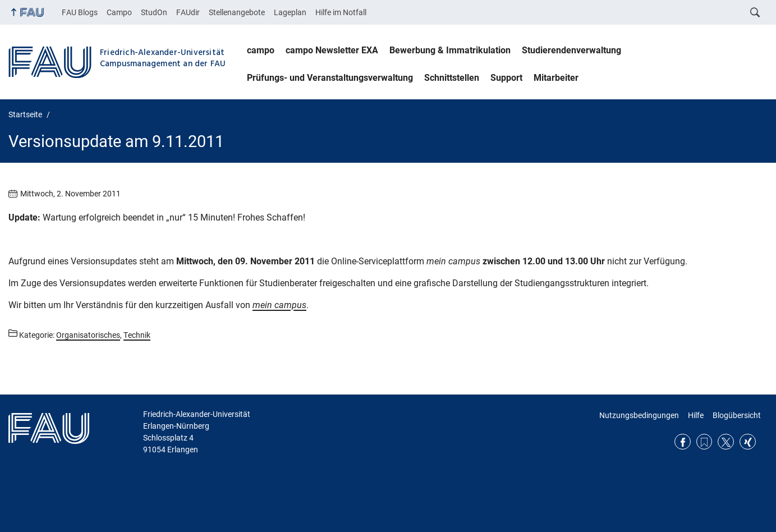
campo (261, 50)
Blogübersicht (737, 415)
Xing (748, 442)
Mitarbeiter (556, 78)
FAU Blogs (80, 12)
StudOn (154, 12)
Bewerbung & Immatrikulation (450, 50)
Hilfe (696, 415)
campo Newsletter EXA (332, 50)
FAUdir (188, 12)
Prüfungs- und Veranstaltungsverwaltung (330, 78)
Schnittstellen (452, 78)
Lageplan (290, 12)
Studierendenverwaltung (571, 50)
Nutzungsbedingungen (639, 415)
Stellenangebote (237, 12)
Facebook (683, 442)
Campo (119, 12)
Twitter (726, 442)
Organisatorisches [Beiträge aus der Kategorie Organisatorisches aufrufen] (88, 335)
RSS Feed (704, 442)
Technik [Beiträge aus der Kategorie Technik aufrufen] (137, 335)
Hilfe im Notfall (341, 12)
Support (506, 78)
